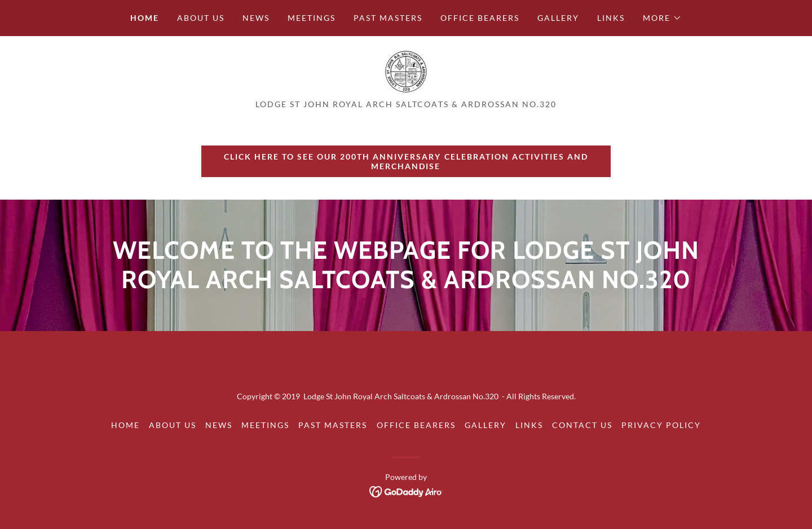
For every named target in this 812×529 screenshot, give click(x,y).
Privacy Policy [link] (661, 425)
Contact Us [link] (582, 425)
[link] (406, 71)
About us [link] (201, 18)
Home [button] (125, 425)
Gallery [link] (558, 18)
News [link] (256, 18)
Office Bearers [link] (480, 18)
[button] (662, 18)
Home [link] (145, 18)
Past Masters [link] (388, 18)
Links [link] (611, 18)
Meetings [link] (312, 18)
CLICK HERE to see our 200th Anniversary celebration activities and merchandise (406, 161)
